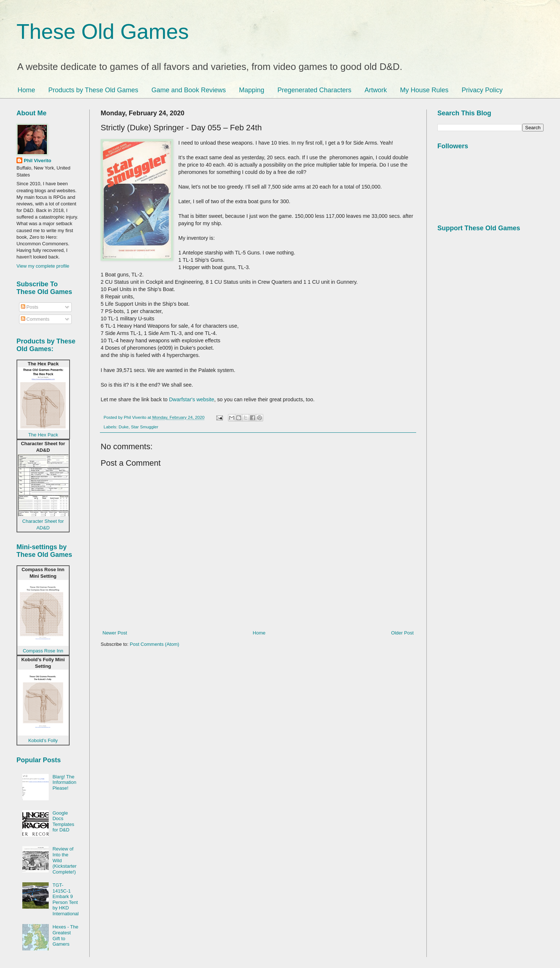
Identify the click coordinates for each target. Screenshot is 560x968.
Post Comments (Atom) (155, 644)
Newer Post (115, 633)
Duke (124, 427)
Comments (35, 319)
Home (26, 90)
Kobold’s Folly (43, 740)
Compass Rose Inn (43, 651)
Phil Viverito (38, 161)
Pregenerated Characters (314, 90)
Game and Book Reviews (189, 90)
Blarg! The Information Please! (64, 782)
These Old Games (103, 31)
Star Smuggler (145, 427)
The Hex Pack (43, 435)
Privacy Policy (482, 90)
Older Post (402, 633)
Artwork (376, 90)
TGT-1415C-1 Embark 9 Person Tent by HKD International (66, 899)
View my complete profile (43, 266)
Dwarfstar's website (192, 399)
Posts (30, 307)
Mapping (252, 90)
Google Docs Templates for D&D (63, 822)
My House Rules (424, 90)
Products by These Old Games (93, 90)
